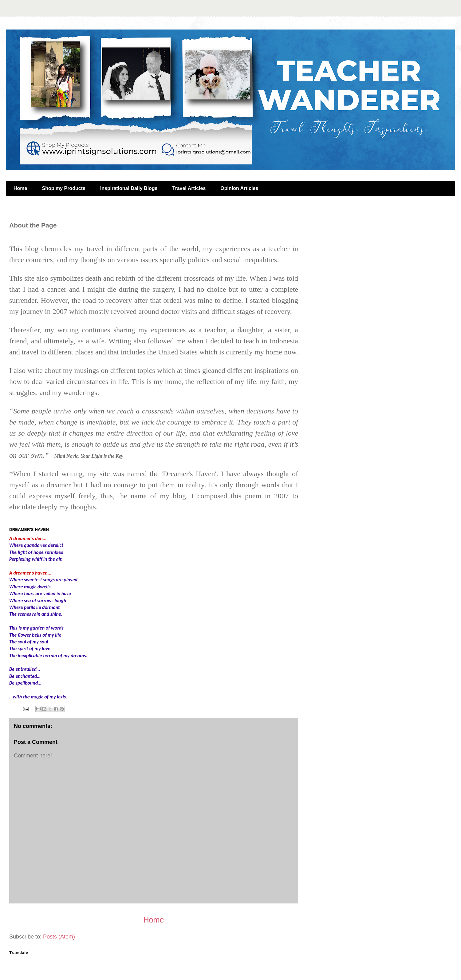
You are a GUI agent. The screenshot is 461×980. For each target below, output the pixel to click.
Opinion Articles (239, 188)
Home (20, 188)
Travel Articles (189, 188)
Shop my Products (63, 188)
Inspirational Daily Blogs (129, 188)
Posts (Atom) (59, 937)
